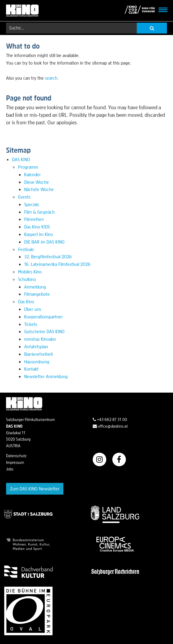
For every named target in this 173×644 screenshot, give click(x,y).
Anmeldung (35, 287)
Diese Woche (37, 182)
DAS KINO (21, 159)
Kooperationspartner (43, 317)
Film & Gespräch (39, 212)
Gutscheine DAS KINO (44, 331)
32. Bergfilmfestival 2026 (48, 257)
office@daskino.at (110, 426)
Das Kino (26, 301)
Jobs (10, 469)
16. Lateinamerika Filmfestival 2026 (57, 264)
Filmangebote (37, 294)
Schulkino (27, 279)
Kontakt (31, 369)
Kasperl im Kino (38, 234)
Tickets (31, 324)
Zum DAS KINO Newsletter (35, 489)
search (51, 78)
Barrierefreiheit (38, 354)
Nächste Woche (39, 189)
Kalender (32, 174)
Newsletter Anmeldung (46, 376)
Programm (28, 167)
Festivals (26, 249)
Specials (32, 204)
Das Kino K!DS (37, 227)
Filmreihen (34, 219)
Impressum (15, 462)
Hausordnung (37, 362)
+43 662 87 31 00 (110, 419)
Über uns (33, 309)
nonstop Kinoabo (40, 339)
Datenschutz (16, 456)
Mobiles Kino (30, 272)
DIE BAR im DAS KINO (44, 242)
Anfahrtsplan (36, 346)
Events (24, 197)
